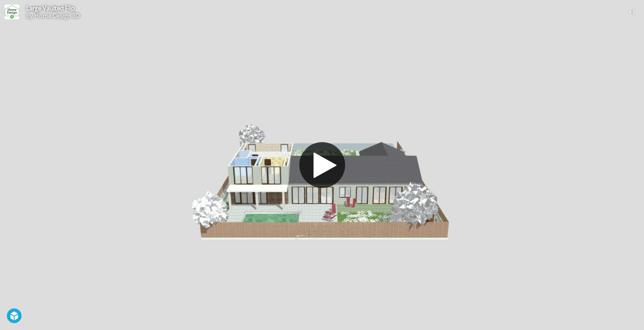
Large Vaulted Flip (50, 8)
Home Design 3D (57, 16)
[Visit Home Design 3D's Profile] (12, 12)
